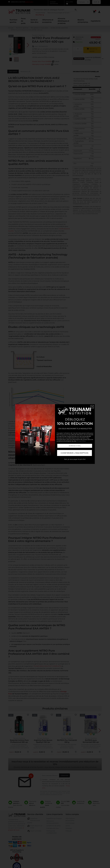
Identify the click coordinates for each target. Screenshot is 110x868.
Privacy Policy (81, 441)
